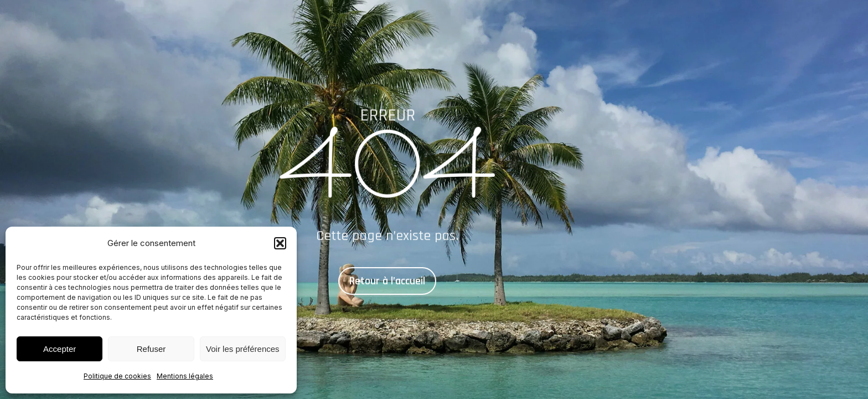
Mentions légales (185, 376)
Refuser (151, 349)
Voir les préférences (243, 349)
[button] (280, 243)
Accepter (60, 349)
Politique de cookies (117, 376)
